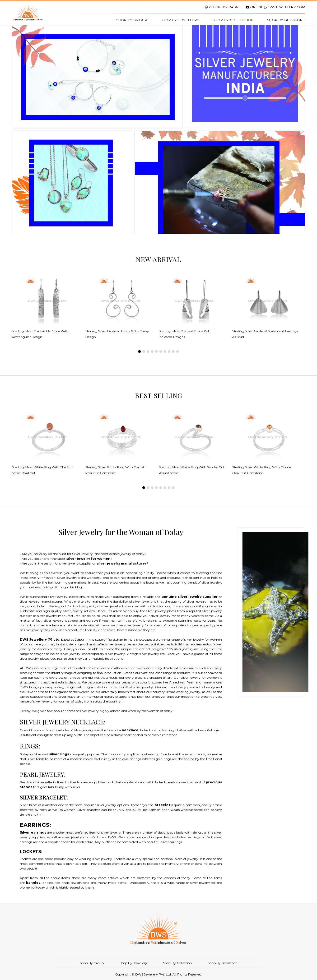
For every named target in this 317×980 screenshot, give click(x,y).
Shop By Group (132, 20)
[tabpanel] (49, 310)
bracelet (162, 805)
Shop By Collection (233, 20)
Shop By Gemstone (286, 20)
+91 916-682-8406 (222, 7)
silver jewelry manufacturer (121, 563)
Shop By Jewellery (180, 20)
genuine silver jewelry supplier (190, 597)
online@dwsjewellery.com (276, 7)
